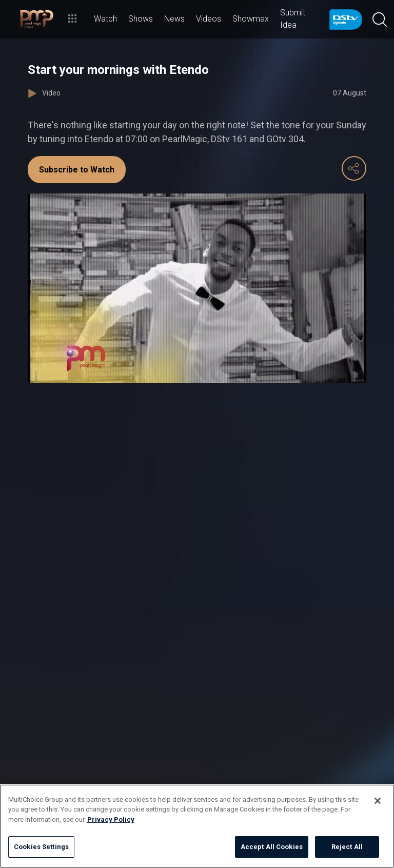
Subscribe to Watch (77, 170)
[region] (197, 826)
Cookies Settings (41, 847)
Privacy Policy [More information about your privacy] (111, 819)
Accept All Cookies (272, 847)
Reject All (347, 847)
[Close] (378, 801)
